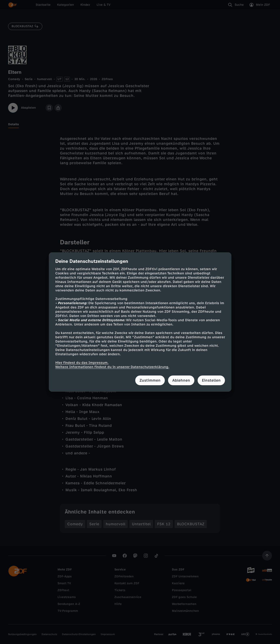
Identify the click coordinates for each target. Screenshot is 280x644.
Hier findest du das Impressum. (82, 363)
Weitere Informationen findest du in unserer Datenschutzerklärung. (112, 367)
